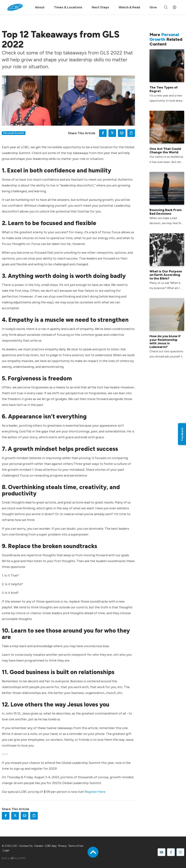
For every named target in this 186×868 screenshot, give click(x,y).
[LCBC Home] (15, 7)
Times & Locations (68, 7)
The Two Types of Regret (164, 89)
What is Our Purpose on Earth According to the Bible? (166, 275)
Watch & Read (129, 7)
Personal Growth (14, 133)
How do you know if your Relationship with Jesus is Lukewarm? (165, 342)
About (40, 7)
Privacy (62, 846)
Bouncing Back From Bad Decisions (166, 212)
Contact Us (26, 846)
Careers (39, 846)
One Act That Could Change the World (165, 151)
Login (6, 850)
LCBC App (51, 846)
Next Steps (100, 7)
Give (153, 7)
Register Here (95, 792)
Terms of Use (76, 846)
